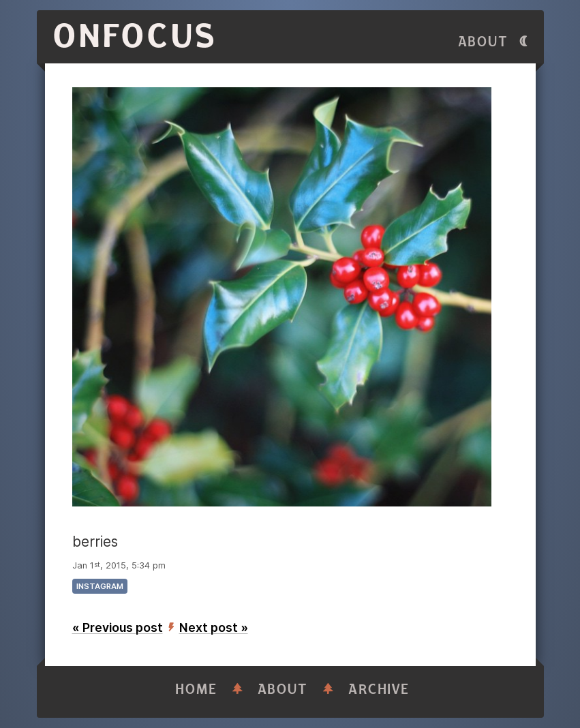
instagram (100, 586)
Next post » (214, 627)
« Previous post (118, 627)
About (483, 42)
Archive (379, 689)
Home (196, 689)
